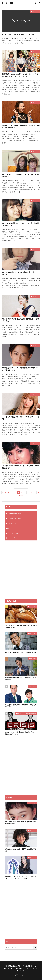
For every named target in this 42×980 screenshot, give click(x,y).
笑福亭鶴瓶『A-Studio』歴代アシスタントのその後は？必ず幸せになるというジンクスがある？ (20, 75)
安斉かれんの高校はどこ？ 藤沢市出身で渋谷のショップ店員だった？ (21, 418)
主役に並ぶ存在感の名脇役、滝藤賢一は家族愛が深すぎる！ (20, 850)
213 (38, 492)
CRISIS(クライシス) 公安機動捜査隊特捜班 (27, 713)
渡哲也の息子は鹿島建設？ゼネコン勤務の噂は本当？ (20, 652)
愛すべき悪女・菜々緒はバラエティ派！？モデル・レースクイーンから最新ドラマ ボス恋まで (20, 877)
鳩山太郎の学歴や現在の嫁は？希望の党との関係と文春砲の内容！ (20, 706)
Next (20, 496)
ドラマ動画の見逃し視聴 (14, 513)
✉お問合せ (10, 528)
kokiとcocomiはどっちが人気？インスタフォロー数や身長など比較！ (21, 175)
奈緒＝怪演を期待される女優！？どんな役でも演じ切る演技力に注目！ (20, 823)
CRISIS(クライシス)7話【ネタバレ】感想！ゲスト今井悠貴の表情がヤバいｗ (21, 733)
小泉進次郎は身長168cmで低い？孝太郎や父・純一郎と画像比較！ (21, 679)
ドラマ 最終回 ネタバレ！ (14, 518)
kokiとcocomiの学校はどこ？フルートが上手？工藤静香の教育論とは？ (21, 224)
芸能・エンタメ (36, 12)
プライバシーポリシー (13, 533)
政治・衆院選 (33, 659)
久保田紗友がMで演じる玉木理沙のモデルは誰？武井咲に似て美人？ (20, 320)
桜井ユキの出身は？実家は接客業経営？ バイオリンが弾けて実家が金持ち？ (21, 126)
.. (35, 492)
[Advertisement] (21, 570)
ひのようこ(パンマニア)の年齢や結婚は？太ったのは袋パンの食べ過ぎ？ (21, 626)
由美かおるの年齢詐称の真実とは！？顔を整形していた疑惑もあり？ (20, 467)
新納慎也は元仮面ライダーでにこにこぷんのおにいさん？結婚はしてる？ (20, 369)
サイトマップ (11, 538)
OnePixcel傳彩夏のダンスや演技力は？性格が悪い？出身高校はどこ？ (21, 273)
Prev (5, 492)
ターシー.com (7, 3)
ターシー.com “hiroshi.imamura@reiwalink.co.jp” (18, 34)
